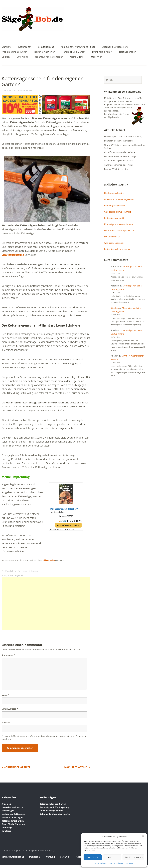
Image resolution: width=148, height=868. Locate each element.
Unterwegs (22, 57)
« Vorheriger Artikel (16, 767)
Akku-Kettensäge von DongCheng (120, 152)
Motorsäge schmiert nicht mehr (119, 224)
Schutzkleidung (46, 47)
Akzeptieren (93, 857)
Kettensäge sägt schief (115, 206)
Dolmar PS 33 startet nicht (116, 169)
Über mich (97, 57)
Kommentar (8, 655)
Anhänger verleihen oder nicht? (119, 165)
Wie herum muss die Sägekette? (119, 199)
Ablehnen (112, 857)
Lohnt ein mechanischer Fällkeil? (119, 141)
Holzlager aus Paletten (115, 193)
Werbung (50, 857)
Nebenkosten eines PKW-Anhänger (120, 156)
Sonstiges (6, 831)
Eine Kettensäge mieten (51, 811)
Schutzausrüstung (13, 255)
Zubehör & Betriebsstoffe (115, 47)
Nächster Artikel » (77, 767)
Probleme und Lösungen (14, 52)
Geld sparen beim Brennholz (117, 212)
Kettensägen (25, 47)
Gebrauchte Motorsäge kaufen (55, 814)
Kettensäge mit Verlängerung (54, 807)
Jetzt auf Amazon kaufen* (68, 525)
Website (6, 723)
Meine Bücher (77, 57)
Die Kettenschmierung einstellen (119, 230)
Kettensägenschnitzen (13, 821)
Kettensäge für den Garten (53, 804)
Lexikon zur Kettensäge (13, 814)
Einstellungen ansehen (133, 857)
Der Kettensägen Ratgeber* (64, 509)
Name (5, 695)
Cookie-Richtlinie (101, 863)
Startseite (7, 47)
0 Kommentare (25, 90)
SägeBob (115, 308)
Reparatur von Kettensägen (49, 57)
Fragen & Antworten (45, 52)
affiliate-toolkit (49, 560)
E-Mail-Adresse (10, 709)
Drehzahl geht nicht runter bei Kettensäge (124, 137)
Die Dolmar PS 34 (112, 237)
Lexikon (6, 57)
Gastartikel (66, 857)
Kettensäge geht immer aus (117, 249)
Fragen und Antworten (28, 571)
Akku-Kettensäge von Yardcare (118, 161)
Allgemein (19, 575)
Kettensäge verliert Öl (114, 218)
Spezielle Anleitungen (12, 817)
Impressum (129, 863)
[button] (143, 836)
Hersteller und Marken (74, 52)
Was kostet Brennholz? (115, 243)
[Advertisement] (46, 604)
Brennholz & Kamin (102, 52)
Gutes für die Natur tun (13, 824)
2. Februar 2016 (9, 90)
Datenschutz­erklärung (116, 863)
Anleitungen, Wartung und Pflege (78, 47)
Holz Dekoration (128, 52)
